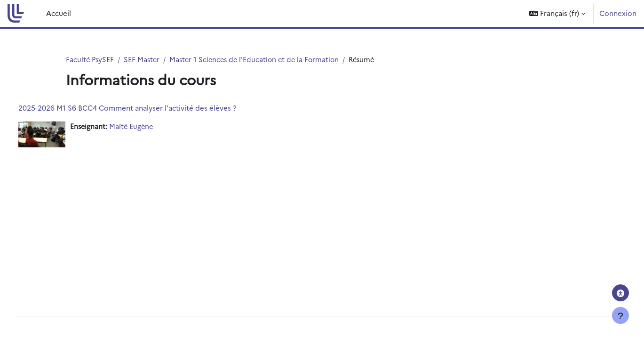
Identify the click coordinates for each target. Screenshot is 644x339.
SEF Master (143, 60)
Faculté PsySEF (91, 60)
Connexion (618, 13)
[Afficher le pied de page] (620, 315)
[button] (557, 13)
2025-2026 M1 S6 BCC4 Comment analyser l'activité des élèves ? (145, 108)
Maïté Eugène (150, 127)
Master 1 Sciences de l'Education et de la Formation (259, 60)
